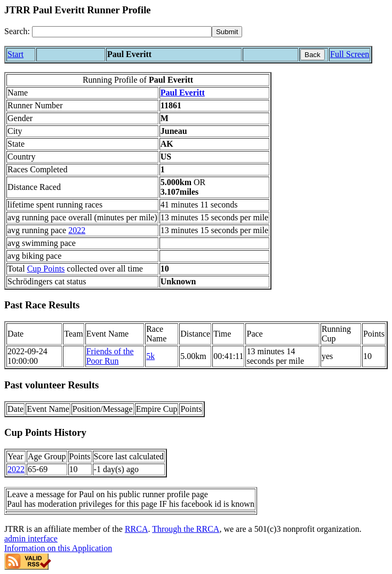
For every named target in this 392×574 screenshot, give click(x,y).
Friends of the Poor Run (110, 356)
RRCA (137, 529)
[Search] (122, 32)
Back (313, 55)
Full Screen (350, 54)
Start (15, 54)
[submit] (227, 32)
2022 (77, 230)
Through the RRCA (186, 529)
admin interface (31, 539)
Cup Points (46, 269)
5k (150, 356)
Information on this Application (58, 548)
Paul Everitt (183, 93)
